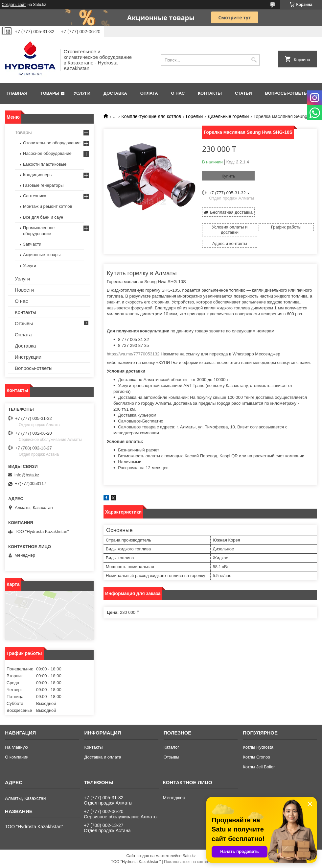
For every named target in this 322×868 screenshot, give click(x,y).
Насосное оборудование (47, 153)
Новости (24, 290)
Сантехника (35, 196)
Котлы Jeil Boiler (259, 767)
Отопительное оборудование (52, 143)
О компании (17, 757)
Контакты (210, 93)
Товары (50, 93)
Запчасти (32, 244)
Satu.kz (189, 856)
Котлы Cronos (256, 757)
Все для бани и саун (43, 217)
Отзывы (24, 323)
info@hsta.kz (27, 475)
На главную (16, 747)
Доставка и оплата (103, 757)
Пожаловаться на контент (187, 862)
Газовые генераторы (43, 185)
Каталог (171, 747)
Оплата (149, 93)
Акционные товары (42, 255)
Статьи (243, 93)
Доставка (115, 93)
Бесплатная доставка (231, 212)
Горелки (195, 116)
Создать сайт (14, 5)
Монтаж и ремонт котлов (47, 206)
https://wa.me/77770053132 (133, 354)
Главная (17, 93)
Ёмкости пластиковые (45, 164)
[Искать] (254, 60)
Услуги (82, 93)
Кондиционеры (38, 175)
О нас (178, 93)
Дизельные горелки (228, 116)
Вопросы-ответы (287, 93)
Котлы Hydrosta (258, 747)
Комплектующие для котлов (151, 116)
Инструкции (28, 357)
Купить (228, 176)
